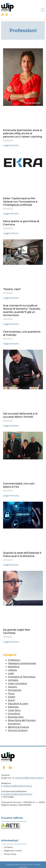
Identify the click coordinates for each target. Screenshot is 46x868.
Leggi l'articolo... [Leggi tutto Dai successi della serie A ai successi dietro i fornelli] (11, 426)
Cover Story (14, 710)
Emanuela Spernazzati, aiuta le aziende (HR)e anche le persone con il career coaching (23, 133)
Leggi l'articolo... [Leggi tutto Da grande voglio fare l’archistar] (11, 642)
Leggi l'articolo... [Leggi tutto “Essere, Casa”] (11, 298)
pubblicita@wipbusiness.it (18, 794)
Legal (11, 673)
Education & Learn (18, 704)
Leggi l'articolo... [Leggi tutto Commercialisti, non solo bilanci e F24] (11, 496)
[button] (43, 10)
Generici (13, 687)
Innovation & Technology (22, 677)
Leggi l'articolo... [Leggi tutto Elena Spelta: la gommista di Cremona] (11, 233)
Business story (16, 717)
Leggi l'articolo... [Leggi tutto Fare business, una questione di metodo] (11, 344)
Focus (11, 694)
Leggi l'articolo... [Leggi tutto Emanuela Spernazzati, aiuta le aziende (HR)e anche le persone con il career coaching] (11, 145)
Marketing (14, 667)
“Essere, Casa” (12, 289)
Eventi (11, 700)
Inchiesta (13, 680)
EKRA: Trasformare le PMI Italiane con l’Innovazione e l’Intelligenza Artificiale (20, 202)
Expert (12, 697)
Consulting (14, 714)
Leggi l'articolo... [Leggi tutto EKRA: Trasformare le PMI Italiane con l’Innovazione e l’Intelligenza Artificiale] (11, 214)
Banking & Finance (18, 727)
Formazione (15, 690)
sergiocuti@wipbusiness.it (29, 778)
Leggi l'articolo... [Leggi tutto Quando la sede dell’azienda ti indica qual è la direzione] (11, 565)
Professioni (14, 660)
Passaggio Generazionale (22, 663)
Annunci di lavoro (18, 730)
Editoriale (13, 707)
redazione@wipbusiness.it (18, 786)
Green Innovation (18, 683)
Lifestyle (12, 670)
